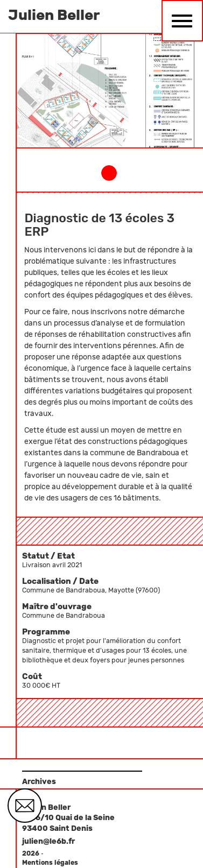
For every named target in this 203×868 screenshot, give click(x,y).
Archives (39, 782)
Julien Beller (54, 15)
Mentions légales (50, 863)
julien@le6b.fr (48, 841)
